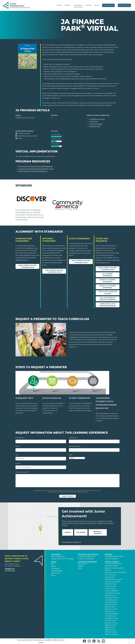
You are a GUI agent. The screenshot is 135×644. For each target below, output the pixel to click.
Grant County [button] (110, 588)
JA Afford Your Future (97, 119)
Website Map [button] (57, 640)
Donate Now (108, 5)
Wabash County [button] (111, 625)
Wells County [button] (110, 627)
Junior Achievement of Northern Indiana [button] (113, 565)
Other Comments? (22, 472)
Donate (68, 532)
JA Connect (94, 121)
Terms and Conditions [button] (25, 640)
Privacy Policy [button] (38, 640)
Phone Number (75, 446)
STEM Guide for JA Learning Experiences (33, 171)
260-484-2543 (10, 571)
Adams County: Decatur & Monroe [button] (114, 569)
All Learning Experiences (108, 275)
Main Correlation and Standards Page (27, 266)
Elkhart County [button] (111, 584)
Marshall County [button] (111, 604)
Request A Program (98, 532)
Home (59, 5)
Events (88, 5)
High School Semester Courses (108, 293)
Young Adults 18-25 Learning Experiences (108, 305)
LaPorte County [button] (111, 602)
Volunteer (81, 532)
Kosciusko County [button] (111, 598)
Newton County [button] (111, 609)
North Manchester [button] (112, 614)
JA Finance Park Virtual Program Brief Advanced (35, 166)
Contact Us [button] (10, 569)
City (17, 455)
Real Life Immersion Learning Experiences (108, 299)
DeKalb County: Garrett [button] (114, 579)
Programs (78, 5)
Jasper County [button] (110, 595)
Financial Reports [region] (111, 559)
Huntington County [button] (112, 593)
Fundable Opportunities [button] (114, 556)
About (67, 5)
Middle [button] (81, 566)
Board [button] (53, 566)
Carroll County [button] (110, 575)
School (18, 463)
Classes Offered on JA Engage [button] (62, 559)
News (97, 5)
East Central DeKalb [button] (112, 582)
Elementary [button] (82, 564)
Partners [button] (109, 554)
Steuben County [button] (111, 623)
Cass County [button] (109, 577)
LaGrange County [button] (111, 600)
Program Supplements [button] (87, 556)
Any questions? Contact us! (71, 542)
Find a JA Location (112, 634)
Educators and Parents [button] (88, 554)
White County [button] (110, 630)
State (71, 455)
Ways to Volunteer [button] (58, 556)
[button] (70, 5)
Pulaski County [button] (110, 616)
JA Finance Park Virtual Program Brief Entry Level (36, 169)
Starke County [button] (110, 620)
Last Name (73, 438)
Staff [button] (53, 564)
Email (18, 446)
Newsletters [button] (56, 573)
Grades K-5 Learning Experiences (108, 281)
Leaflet (114, 549)
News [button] (53, 575)
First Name (20, 438)
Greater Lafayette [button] (112, 591)
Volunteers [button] (56, 554)
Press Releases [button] (57, 571)
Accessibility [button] (48, 640)
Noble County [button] (110, 611)
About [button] (54, 562)
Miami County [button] (110, 607)
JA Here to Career (96, 124)
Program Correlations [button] (86, 559)
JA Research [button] (56, 568)
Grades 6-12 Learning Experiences (108, 287)
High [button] (80, 568)
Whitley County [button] (111, 632)
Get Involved (124, 5)
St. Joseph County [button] (112, 618)
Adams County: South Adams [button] (116, 572)
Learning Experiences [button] (87, 562)
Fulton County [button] (110, 586)
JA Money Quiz (95, 126)
